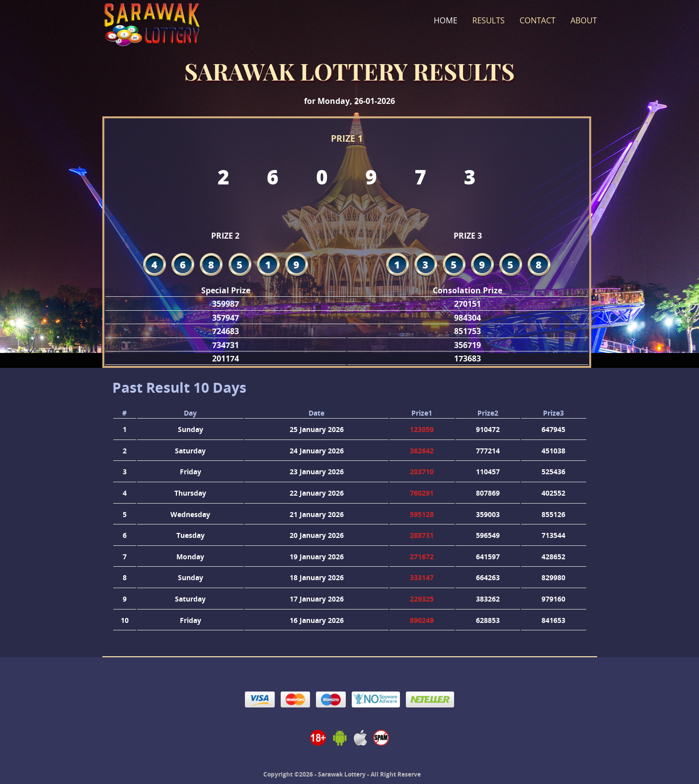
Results (489, 20)
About (583, 20)
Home (446, 20)
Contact (538, 20)
